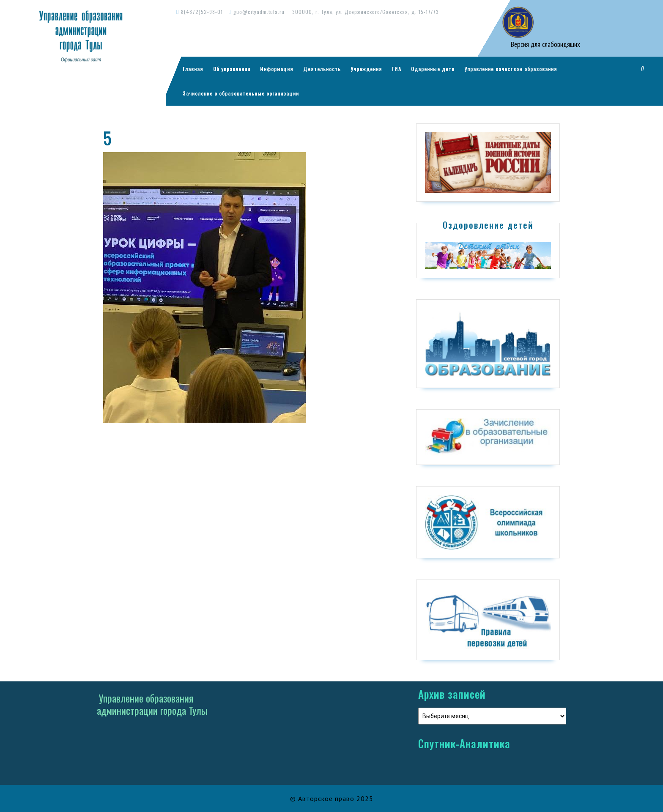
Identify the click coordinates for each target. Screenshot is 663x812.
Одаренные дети (433, 69)
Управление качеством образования (511, 69)
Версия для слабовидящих (545, 44)
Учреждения (366, 69)
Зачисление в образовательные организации (241, 93)
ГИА (397, 69)
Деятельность (322, 69)
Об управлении (232, 69)
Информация (277, 69)
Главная (193, 69)
